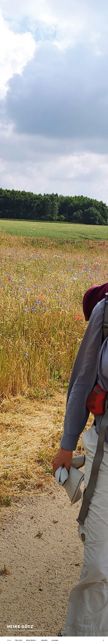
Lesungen (55, 640)
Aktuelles (44, 640)
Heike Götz (20, 627)
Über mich (19, 640)
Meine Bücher (32, 640)
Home (9, 640)
